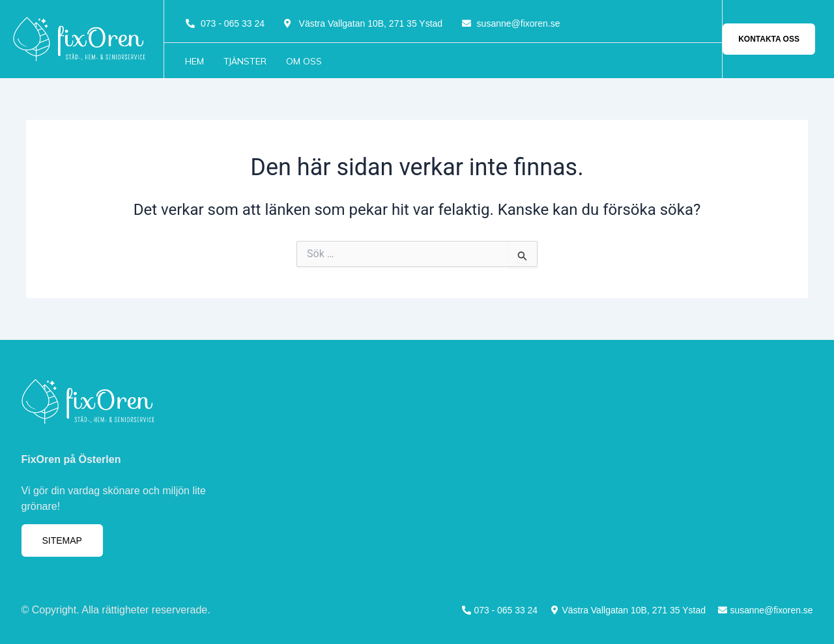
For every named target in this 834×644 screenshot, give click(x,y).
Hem (194, 61)
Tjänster (245, 61)
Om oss (304, 61)
